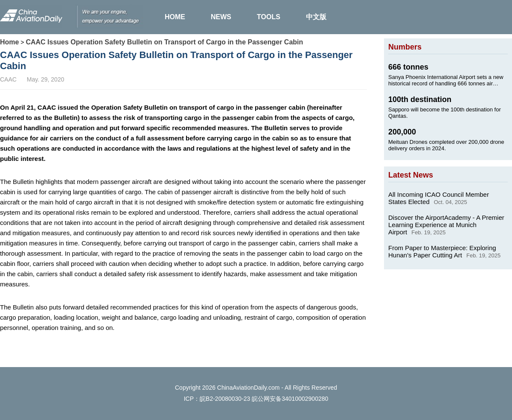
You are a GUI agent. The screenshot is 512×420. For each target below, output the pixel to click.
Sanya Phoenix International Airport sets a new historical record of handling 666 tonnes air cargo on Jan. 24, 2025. (446, 80)
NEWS (221, 17)
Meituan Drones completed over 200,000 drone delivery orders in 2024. (446, 145)
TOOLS (269, 17)
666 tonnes (408, 67)
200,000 (402, 132)
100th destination (420, 99)
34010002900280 (305, 399)
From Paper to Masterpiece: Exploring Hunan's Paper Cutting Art (442, 251)
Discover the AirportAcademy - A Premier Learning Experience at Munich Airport (446, 225)
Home (9, 42)
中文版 (316, 17)
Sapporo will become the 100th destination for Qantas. (445, 113)
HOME (175, 17)
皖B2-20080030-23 (225, 399)
